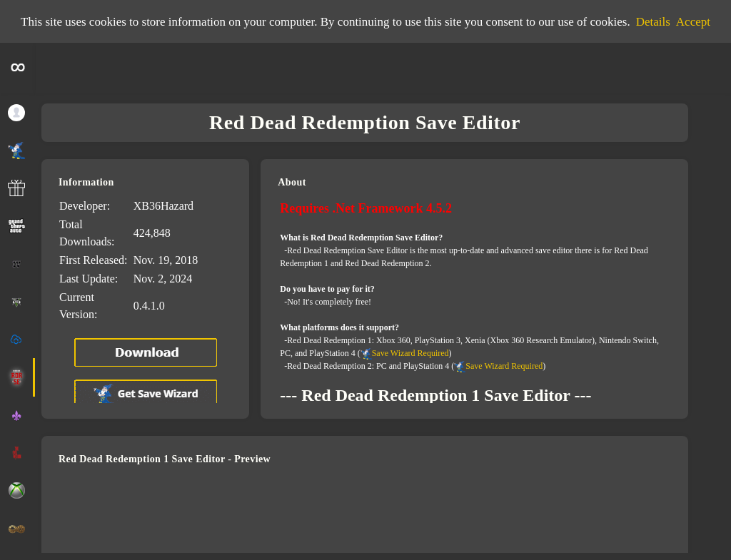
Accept (693, 22)
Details (653, 22)
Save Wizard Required (410, 353)
